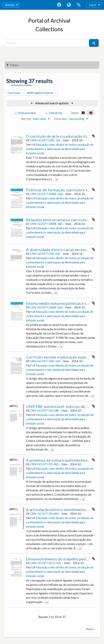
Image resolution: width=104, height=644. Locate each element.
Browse (10, 5)
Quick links (59, 5)
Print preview (25, 113)
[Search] (48, 43)
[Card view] (83, 113)
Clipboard (79, 5)
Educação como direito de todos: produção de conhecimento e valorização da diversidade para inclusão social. (60, 149)
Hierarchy (54, 113)
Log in (93, 5)
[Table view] (91, 113)
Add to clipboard (93, 136)
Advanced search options (52, 103)
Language (69, 5)
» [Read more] (57, 179)
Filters (13, 65)
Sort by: (26, 119)
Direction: (61, 119)
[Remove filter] (22, 93)
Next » (90, 629)
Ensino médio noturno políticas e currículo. (64, 303)
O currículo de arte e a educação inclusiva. (63, 136)
